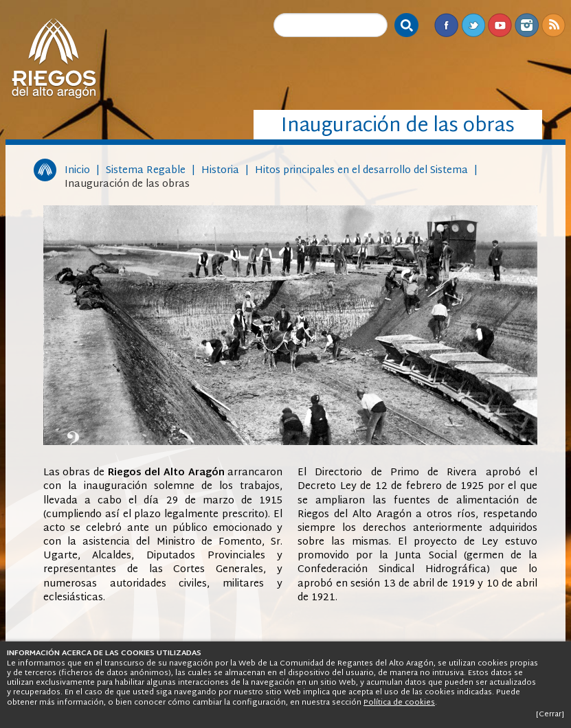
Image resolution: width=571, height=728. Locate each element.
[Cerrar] (550, 714)
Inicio (77, 171)
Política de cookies (399, 703)
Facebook (446, 25)
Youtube (500, 25)
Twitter (473, 25)
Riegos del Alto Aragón (54, 58)
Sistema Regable (146, 171)
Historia (220, 171)
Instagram (527, 25)
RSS (553, 25)
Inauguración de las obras (127, 184)
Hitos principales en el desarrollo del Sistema (361, 171)
